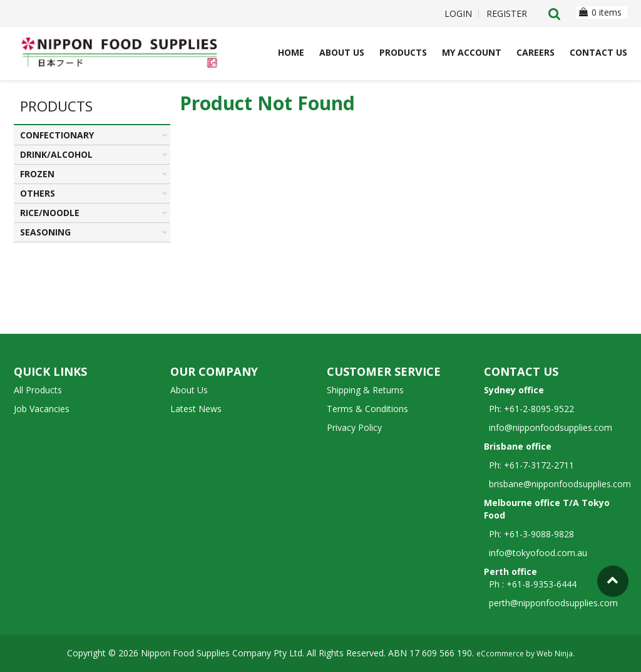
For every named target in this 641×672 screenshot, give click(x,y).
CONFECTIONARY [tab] (57, 135)
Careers (536, 52)
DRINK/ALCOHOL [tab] (56, 154)
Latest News (196, 409)
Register (507, 14)
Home (291, 52)
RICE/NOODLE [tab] (50, 213)
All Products (38, 390)
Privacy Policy (354, 427)
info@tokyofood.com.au (538, 553)
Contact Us (598, 52)
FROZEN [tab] (37, 174)
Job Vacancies (42, 409)
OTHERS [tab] (38, 193)
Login (458, 14)
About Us (342, 52)
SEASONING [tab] (45, 232)
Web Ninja (555, 653)
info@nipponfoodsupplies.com (548, 427)
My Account (472, 52)
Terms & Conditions (367, 409)
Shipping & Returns (365, 390)
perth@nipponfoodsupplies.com (553, 603)
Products (403, 52)
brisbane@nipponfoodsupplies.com (557, 484)
